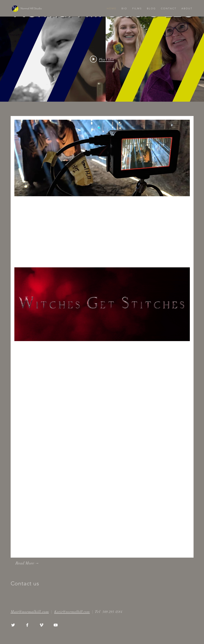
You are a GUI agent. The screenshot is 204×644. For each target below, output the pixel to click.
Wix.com (81, 639)
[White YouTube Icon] (56, 625)
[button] (137, 9)
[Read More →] (36, 563)
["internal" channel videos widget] (102, 59)
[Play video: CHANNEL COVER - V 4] (102, 59)
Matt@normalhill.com (30, 612)
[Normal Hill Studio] (41, 9)
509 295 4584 (112, 612)
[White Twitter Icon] (13, 625)
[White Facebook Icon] (27, 625)
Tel (98, 612)
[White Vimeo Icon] (41, 625)
